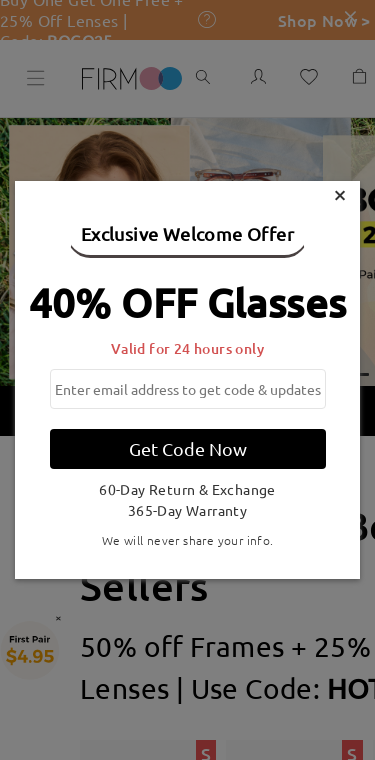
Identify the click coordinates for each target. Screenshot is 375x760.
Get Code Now (188, 448)
